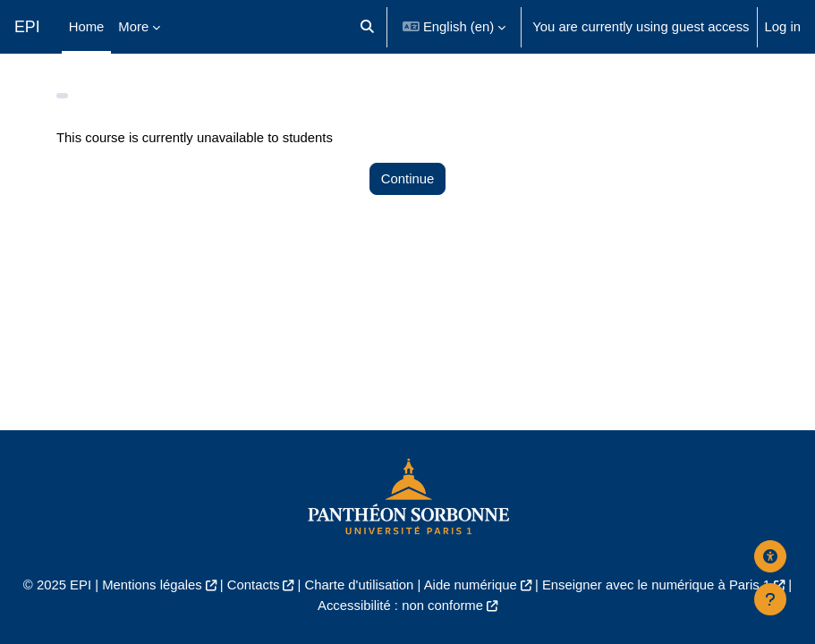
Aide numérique (471, 585)
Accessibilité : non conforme (400, 606)
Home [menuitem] (87, 27)
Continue (407, 179)
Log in (783, 27)
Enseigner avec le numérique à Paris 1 (656, 585)
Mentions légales (152, 585)
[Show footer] (770, 599)
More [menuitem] (133, 27)
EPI (27, 27)
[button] (367, 27)
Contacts (254, 585)
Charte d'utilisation (360, 585)
